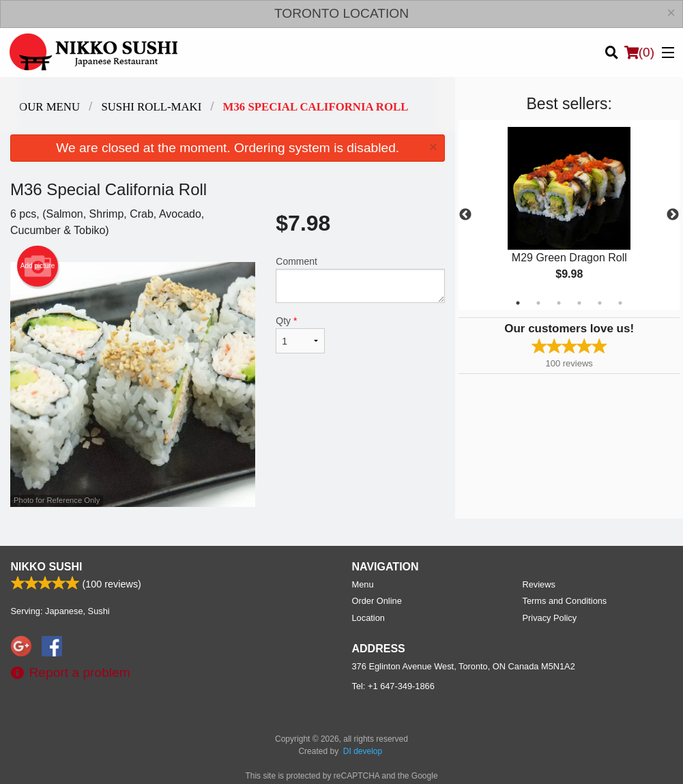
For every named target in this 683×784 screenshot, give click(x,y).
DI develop (363, 751)
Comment (360, 279)
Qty (300, 334)
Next (673, 215)
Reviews (539, 584)
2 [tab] (538, 303)
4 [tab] (579, 303)
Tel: (393, 686)
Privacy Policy (550, 618)
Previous (465, 215)
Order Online (377, 601)
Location (368, 618)
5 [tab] (600, 303)
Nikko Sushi (47, 567)
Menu (363, 584)
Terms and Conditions (565, 601)
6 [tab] (620, 303)
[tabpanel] (569, 215)
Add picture (38, 266)
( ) (639, 53)
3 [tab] (559, 303)
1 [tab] (518, 303)
